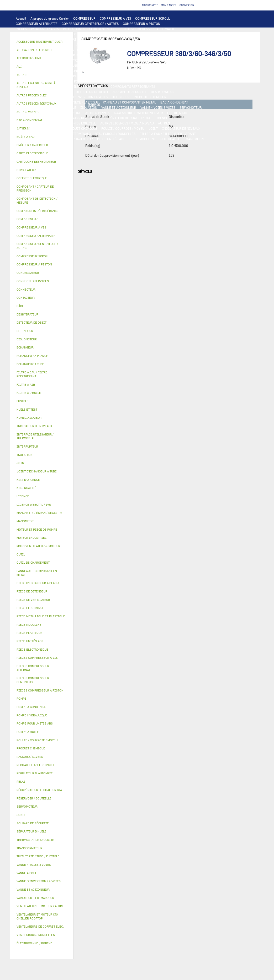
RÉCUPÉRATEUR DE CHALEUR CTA (125, 118)
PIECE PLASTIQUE (85, 102)
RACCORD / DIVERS (30, 134)
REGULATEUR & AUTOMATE (131, 39)
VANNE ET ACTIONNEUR (119, 107)
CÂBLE (21, 66)
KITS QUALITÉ (171, 139)
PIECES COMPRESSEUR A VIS (37, 29)
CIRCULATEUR (27, 81)
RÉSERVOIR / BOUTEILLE (58, 107)
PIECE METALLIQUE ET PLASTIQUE (42, 102)
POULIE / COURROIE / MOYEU (123, 128)
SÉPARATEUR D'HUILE (63, 86)
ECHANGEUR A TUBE (181, 45)
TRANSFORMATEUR (82, 66)
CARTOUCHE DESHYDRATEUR (37, 97)
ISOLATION (89, 107)
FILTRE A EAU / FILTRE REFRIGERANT (168, 134)
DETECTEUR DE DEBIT (92, 92)
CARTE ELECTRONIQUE (127, 34)
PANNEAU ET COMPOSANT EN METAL (130, 102)
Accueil (21, 18)
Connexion (187, 5)
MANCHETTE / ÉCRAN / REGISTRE (72, 118)
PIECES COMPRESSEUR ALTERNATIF (148, 29)
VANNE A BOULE (27, 113)
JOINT (153, 128)
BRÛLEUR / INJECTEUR (76, 139)
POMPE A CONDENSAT (165, 76)
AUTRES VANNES (97, 113)
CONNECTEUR (141, 71)
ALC (79, 45)
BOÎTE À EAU (25, 107)
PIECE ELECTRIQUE (70, 60)
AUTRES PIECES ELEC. (77, 76)
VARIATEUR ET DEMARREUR (109, 60)
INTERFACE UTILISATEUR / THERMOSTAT (46, 39)
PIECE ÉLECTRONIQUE (32, 649)
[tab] (42, 153)
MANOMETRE (195, 139)
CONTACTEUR (144, 60)
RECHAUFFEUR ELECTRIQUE (106, 71)
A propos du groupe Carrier (50, 18)
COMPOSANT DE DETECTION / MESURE (44, 45)
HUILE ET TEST (142, 81)
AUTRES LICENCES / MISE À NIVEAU (127, 123)
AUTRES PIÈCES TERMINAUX (70, 134)
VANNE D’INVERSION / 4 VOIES (85, 97)
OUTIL (50, 139)
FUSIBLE (133, 66)
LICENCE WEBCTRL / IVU (34, 123)
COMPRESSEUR (84, 18)
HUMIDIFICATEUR (29, 118)
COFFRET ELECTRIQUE (47, 66)
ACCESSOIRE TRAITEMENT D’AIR (138, 113)
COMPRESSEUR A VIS (115, 18)
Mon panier (169, 5)
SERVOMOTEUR (191, 107)
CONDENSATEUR (155, 66)
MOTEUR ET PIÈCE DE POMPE (63, 81)
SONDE (76, 71)
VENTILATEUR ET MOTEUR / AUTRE (120, 55)
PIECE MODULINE (143, 139)
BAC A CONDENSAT (174, 102)
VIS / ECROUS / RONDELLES (115, 134)
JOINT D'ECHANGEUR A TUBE (88, 50)
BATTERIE (117, 45)
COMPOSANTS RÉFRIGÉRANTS (133, 86)
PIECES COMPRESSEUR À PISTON (40, 34)
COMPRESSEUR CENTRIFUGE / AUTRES (90, 24)
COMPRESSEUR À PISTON (141, 24)
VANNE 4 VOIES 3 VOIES (158, 107)
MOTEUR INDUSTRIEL (165, 55)
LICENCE (161, 118)
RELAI (163, 60)
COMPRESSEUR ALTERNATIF (37, 24)
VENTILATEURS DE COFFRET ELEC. (41, 71)
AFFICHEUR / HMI (94, 39)
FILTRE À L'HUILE (29, 86)
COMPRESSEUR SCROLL (153, 18)
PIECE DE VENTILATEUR (33, 60)
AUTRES (164, 123)
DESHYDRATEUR (163, 92)
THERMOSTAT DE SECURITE (36, 76)
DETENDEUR (121, 97)
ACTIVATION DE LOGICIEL (77, 123)
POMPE (102, 76)
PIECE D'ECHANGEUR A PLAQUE (39, 50)
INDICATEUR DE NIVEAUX (181, 128)
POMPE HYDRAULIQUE (128, 76)
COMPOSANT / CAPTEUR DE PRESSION (44, 92)
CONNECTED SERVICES (173, 71)
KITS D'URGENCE (28, 139)
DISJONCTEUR (111, 66)
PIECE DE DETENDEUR (150, 97)
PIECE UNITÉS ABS (111, 139)
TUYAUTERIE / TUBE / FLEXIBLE (39, 128)
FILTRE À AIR (177, 113)
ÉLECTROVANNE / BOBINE (62, 113)
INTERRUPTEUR (184, 60)
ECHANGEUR (96, 45)
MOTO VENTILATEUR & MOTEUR (137, 50)
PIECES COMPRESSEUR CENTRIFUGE (90, 29)
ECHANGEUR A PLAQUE (145, 45)
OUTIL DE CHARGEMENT (173, 39)
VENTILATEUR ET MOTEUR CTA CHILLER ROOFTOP (53, 55)
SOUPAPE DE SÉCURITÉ (130, 92)
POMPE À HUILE (95, 86)
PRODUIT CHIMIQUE (82, 128)
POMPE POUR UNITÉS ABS (107, 81)
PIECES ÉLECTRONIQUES (88, 34)
